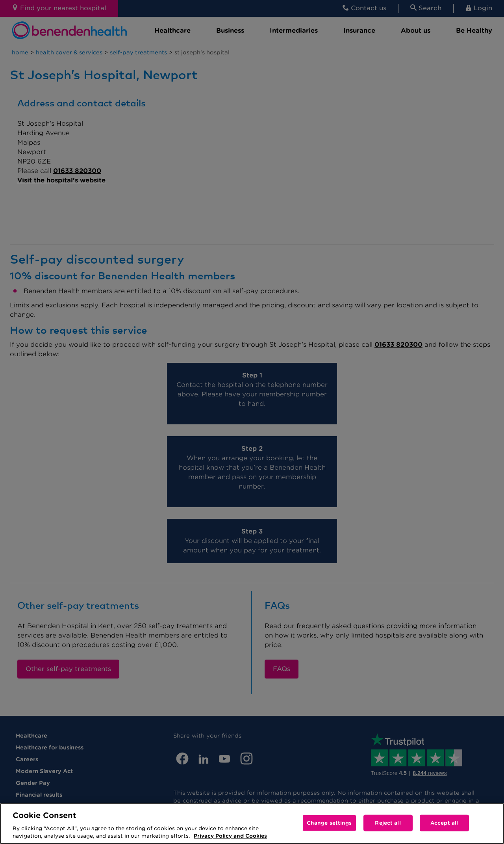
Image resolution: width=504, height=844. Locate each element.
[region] (252, 824)
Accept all (444, 823)
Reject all (388, 823)
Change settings (329, 823)
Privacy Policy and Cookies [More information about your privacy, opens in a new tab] (230, 836)
